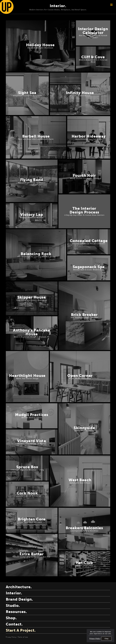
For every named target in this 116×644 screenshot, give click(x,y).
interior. (14, 593)
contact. (14, 624)
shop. (11, 618)
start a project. (21, 630)
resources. (16, 612)
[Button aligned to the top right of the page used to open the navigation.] (111, 5)
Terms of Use (23, 637)
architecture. (19, 587)
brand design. (19, 599)
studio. (13, 606)
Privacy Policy (95, 639)
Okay (106, 639)
